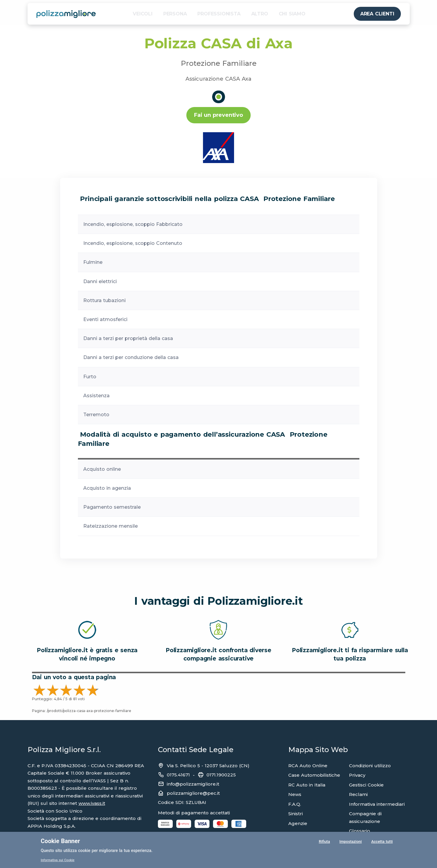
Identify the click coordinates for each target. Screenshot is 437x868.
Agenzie (298, 823)
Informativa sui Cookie (59, 860)
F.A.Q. (295, 804)
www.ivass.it (92, 803)
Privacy (357, 775)
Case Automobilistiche (314, 775)
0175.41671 (178, 775)
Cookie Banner (60, 841)
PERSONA (175, 14)
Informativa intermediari (377, 804)
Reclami (358, 794)
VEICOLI (143, 14)
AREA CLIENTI (377, 14)
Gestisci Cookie (366, 785)
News (295, 794)
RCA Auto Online (308, 766)
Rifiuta (324, 843)
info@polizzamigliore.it (193, 784)
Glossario (360, 831)
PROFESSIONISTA (219, 14)
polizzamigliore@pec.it (193, 793)
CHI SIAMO (292, 14)
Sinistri (296, 814)
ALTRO (260, 14)
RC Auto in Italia (307, 785)
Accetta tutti (382, 843)
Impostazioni (350, 843)
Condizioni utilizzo (370, 766)
